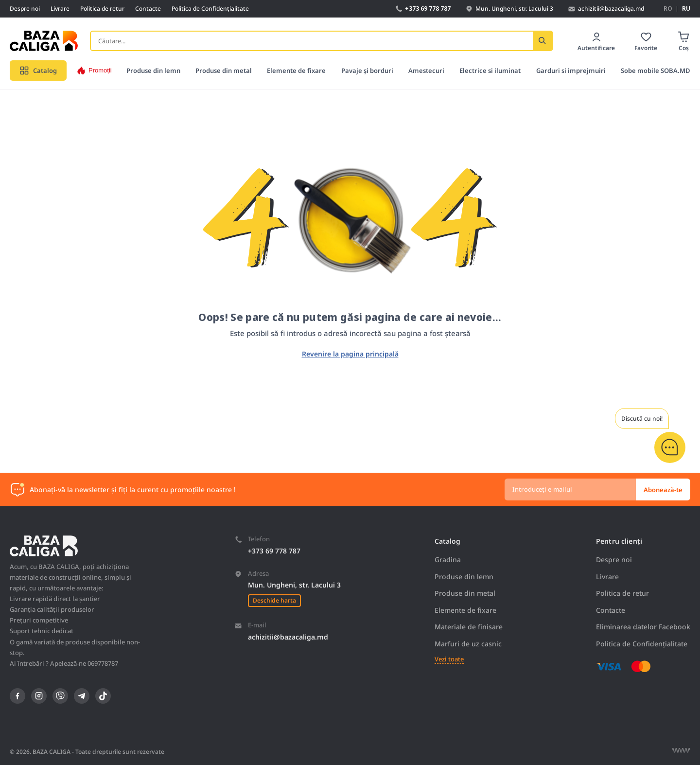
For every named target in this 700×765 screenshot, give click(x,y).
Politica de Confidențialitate (210, 9)
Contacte (148, 9)
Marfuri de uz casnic (468, 644)
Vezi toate (449, 659)
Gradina (448, 560)
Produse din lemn (153, 71)
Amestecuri (426, 71)
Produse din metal (224, 71)
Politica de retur (102, 9)
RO (668, 8)
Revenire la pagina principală (350, 354)
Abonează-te (663, 490)
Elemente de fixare (296, 71)
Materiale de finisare (469, 627)
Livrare (60, 9)
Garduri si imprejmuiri (571, 71)
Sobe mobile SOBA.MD (656, 71)
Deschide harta (274, 600)
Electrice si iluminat (490, 71)
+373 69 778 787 (274, 551)
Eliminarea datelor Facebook (643, 627)
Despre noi (25, 9)
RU (686, 8)
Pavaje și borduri (367, 71)
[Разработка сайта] (681, 750)
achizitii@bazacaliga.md (288, 637)
